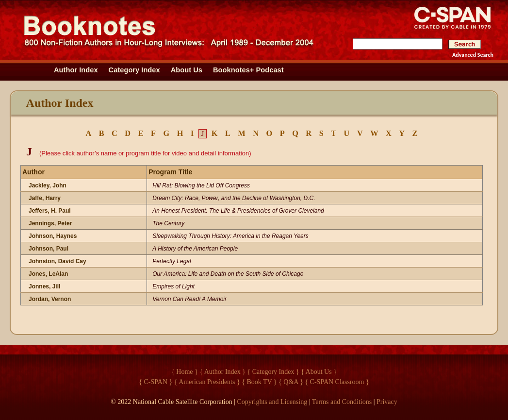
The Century (168, 223)
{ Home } (185, 372)
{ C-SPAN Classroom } (337, 382)
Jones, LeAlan (48, 274)
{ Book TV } (259, 382)
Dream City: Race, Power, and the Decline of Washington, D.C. (234, 198)
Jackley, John (48, 185)
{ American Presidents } (207, 382)
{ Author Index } (222, 372)
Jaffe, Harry (45, 198)
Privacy (387, 402)
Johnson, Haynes (53, 236)
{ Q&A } (291, 382)
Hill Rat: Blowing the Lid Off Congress (201, 185)
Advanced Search (473, 55)
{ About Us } (319, 372)
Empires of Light (173, 286)
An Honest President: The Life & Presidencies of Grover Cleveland (238, 211)
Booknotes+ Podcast (248, 70)
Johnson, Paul (49, 249)
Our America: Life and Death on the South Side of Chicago (228, 274)
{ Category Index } (273, 372)
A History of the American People (195, 249)
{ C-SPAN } (156, 382)
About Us (187, 70)
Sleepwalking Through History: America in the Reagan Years (230, 236)
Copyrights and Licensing (272, 402)
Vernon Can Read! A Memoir (189, 299)
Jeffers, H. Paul (50, 211)
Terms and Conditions (342, 402)
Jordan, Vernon (50, 299)
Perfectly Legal (172, 261)
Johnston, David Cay (57, 261)
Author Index (76, 70)
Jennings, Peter (50, 223)
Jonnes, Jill (44, 286)
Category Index (134, 70)
